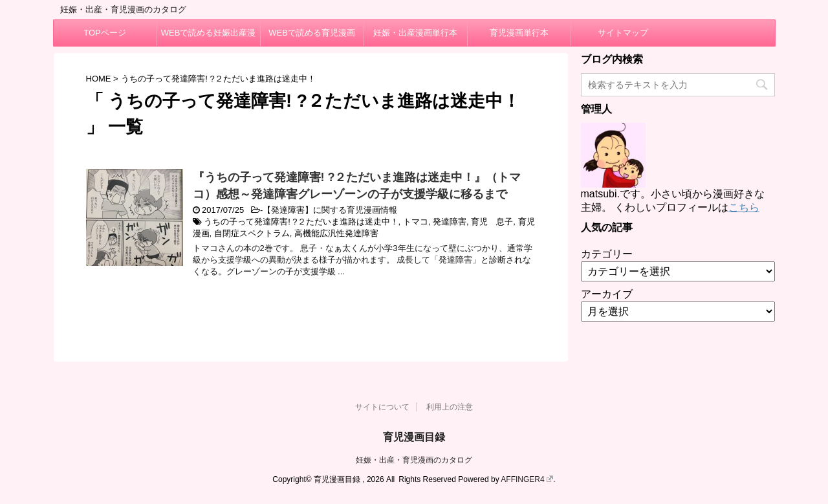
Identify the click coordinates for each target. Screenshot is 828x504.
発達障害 (450, 222)
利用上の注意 (450, 407)
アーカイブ (607, 294)
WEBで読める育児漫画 (312, 33)
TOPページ (105, 33)
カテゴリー (607, 254)
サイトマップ (623, 33)
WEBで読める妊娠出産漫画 (209, 37)
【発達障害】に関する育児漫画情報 (330, 210)
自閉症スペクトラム (252, 233)
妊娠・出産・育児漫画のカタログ (414, 460)
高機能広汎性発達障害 (336, 233)
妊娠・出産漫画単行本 (415, 33)
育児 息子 (492, 222)
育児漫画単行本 (519, 33)
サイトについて (382, 407)
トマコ (416, 222)
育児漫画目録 (414, 437)
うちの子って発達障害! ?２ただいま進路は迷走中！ (301, 222)
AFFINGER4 (527, 479)
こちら (744, 207)
